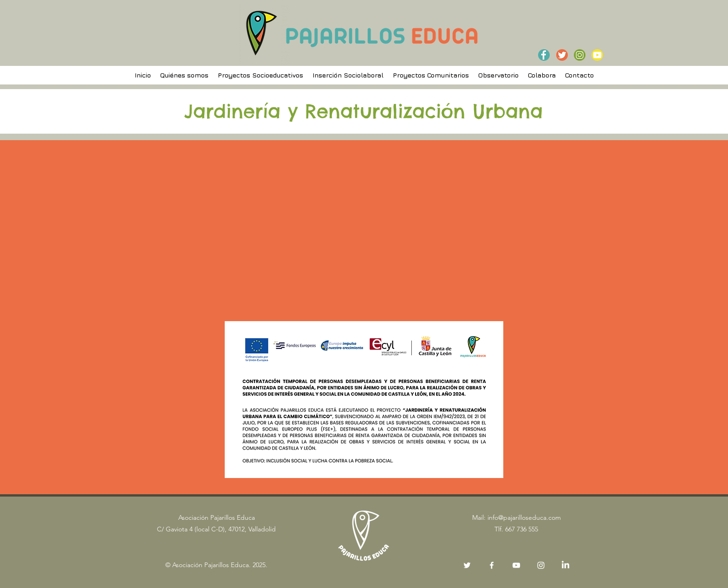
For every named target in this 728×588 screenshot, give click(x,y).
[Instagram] (541, 565)
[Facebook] (492, 565)
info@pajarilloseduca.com (524, 517)
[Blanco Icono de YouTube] (516, 565)
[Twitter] (467, 565)
